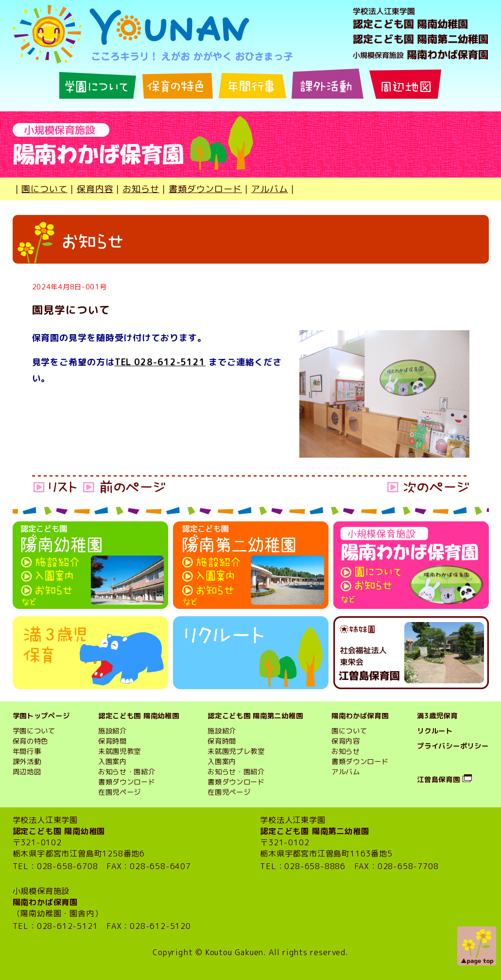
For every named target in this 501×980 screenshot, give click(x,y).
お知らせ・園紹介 (127, 772)
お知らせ (141, 189)
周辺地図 (27, 772)
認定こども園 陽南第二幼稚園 (255, 716)
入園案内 (112, 762)
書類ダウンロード (205, 189)
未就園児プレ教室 (236, 751)
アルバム (270, 189)
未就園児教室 (120, 751)
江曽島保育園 (438, 780)
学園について (34, 731)
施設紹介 (112, 731)
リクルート (435, 731)
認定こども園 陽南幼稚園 (139, 716)
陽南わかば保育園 (360, 716)
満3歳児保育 (437, 716)
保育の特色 (31, 741)
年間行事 (27, 751)
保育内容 (95, 189)
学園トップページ (41, 716)
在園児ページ (120, 792)
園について (44, 189)
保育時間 (112, 741)
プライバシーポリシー (453, 746)
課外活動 (27, 762)
